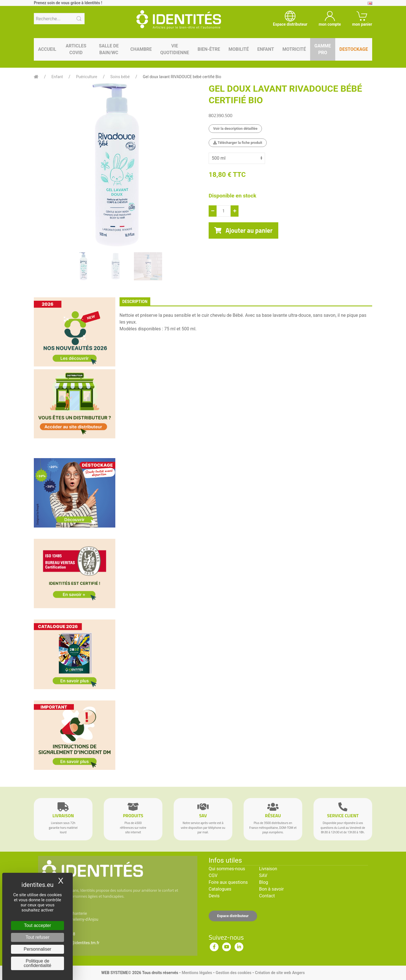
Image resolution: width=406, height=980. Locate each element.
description (135, 302)
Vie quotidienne (175, 49)
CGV (213, 875)
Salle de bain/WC (109, 49)
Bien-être (209, 49)
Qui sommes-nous (227, 869)
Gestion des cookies (234, 973)
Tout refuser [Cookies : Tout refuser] (37, 937)
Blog (264, 882)
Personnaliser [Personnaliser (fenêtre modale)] (37, 949)
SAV (263, 875)
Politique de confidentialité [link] (37, 963)
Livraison (268, 869)
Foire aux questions (228, 882)
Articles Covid (76, 49)
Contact (267, 896)
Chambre (141, 49)
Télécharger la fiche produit (238, 143)
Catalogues (220, 889)
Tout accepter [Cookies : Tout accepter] (37, 925)
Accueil (47, 49)
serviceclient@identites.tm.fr (74, 943)
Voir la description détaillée (235, 128)
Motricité (294, 49)
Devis (214, 896)
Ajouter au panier (243, 230)
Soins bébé (120, 77)
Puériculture (87, 77)
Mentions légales (197, 973)
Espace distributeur (233, 916)
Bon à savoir (271, 889)
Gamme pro (323, 49)
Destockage (354, 49)
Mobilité (239, 49)
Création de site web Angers (280, 973)
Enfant (265, 49)
